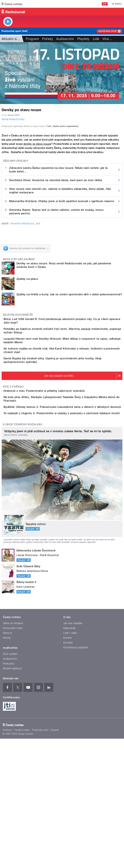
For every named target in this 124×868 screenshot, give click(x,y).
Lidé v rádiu (70, 762)
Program (32, 39)
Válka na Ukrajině (13, 753)
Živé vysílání (10, 783)
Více (107, 39)
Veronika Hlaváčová (22, 291)
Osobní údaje (22, 859)
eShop (7, 767)
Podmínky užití (40, 859)
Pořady (48, 39)
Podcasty (9, 793)
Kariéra (67, 767)
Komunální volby (13, 757)
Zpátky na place (27, 347)
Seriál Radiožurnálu (13, 119)
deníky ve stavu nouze (37, 212)
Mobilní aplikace (13, 798)
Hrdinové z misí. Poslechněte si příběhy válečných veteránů (57, 487)
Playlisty (83, 39)
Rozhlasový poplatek (76, 777)
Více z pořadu (13, 483)
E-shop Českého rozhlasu (23, 554)
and (38, 291)
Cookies (7, 859)
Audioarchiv (65, 39)
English (55, 859)
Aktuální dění (11, 39)
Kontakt (68, 772)
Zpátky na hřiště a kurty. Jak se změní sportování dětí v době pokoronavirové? (69, 362)
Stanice (7, 762)
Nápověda (69, 757)
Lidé (96, 39)
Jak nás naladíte (73, 753)
